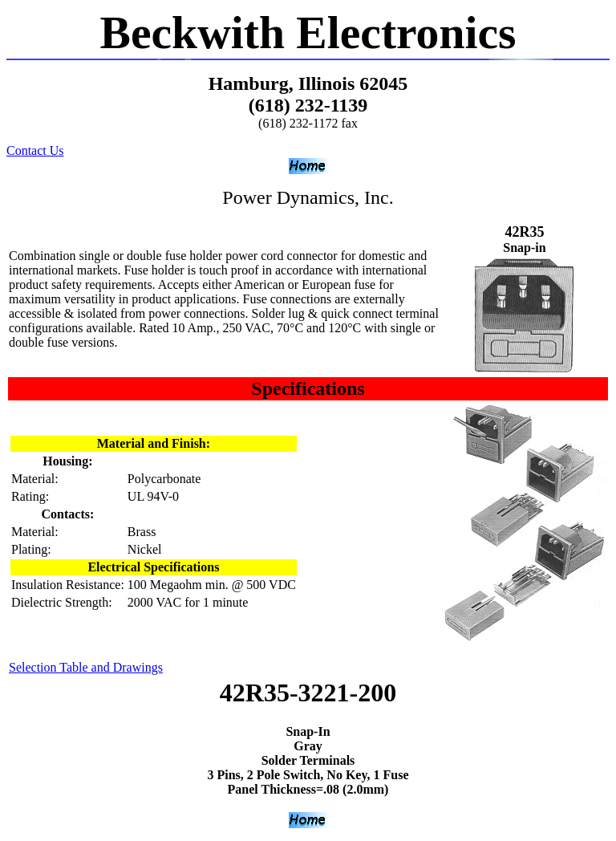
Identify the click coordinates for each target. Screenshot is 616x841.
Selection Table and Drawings (86, 667)
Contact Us (35, 150)
